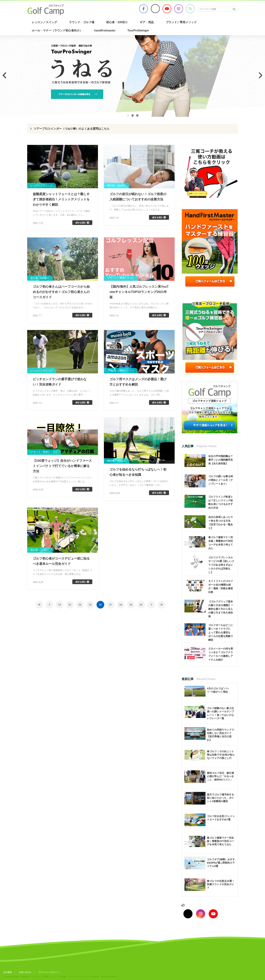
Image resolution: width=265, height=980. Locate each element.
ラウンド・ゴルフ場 (82, 22)
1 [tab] (128, 115)
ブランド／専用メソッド (181, 22)
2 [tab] (133, 115)
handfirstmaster (105, 30)
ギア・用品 (147, 22)
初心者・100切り (117, 22)
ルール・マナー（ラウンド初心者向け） (57, 30)
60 (141, 605)
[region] (132, 76)
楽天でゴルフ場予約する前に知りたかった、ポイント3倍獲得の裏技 (220, 798)
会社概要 (8, 972)
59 (131, 605)
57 (111, 605)
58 (121, 605)
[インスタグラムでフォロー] (201, 914)
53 (70, 605)
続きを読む (81, 223)
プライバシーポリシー (49, 972)
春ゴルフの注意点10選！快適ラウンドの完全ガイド (221, 884)
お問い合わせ (25, 972)
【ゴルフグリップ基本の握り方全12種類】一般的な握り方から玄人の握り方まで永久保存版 (221, 609)
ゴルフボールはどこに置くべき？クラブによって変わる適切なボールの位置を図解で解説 (221, 632)
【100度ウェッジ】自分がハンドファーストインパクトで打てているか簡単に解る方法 (62, 466)
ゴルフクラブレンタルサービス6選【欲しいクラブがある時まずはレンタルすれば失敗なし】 (221, 565)
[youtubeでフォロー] (213, 914)
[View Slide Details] (132, 76)
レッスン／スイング (44, 22)
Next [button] (261, 75)
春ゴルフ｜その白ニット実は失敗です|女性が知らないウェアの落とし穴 (221, 755)
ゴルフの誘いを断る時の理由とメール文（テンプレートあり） (221, 480)
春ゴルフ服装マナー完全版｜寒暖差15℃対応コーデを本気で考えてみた (221, 841)
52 (60, 605)
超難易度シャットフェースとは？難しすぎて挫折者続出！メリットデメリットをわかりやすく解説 (61, 199)
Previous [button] (4, 75)
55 (90, 605)
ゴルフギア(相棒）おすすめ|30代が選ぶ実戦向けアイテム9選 (221, 863)
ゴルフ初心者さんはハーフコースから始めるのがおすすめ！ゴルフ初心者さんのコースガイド (61, 292)
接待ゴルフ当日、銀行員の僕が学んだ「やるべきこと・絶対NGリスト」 (220, 776)
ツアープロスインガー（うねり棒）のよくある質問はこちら (72, 129)
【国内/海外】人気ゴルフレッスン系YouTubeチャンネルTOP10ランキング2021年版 (139, 292)
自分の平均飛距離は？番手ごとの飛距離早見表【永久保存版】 (221, 460)
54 (80, 605)
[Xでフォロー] (188, 914)
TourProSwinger (138, 30)
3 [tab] (137, 115)
